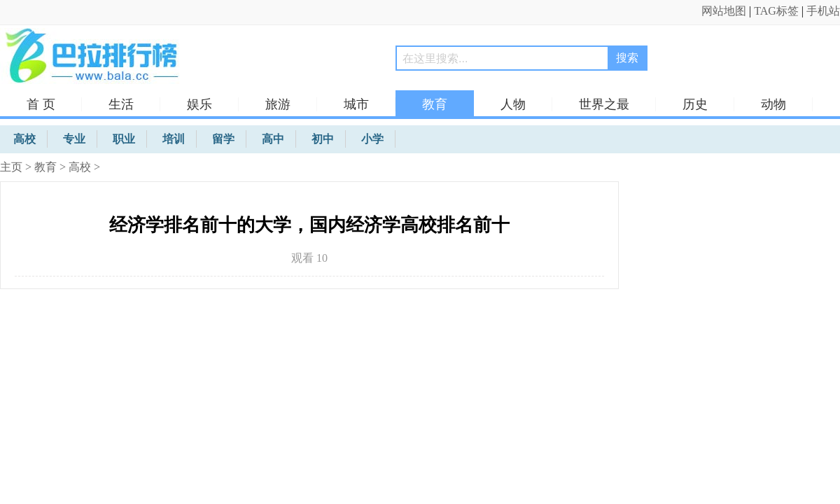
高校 (80, 167)
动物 (773, 104)
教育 (435, 104)
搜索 (627, 58)
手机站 (823, 11)
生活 (121, 104)
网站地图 (724, 11)
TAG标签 (776, 11)
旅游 (278, 104)
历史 (695, 104)
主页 (11, 167)
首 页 (41, 104)
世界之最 (604, 104)
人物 (513, 104)
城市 (356, 104)
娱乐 (199, 104)
